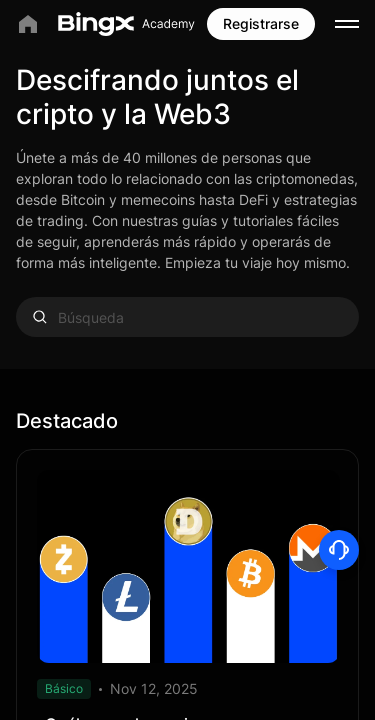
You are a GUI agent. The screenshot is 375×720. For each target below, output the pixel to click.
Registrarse (261, 23)
